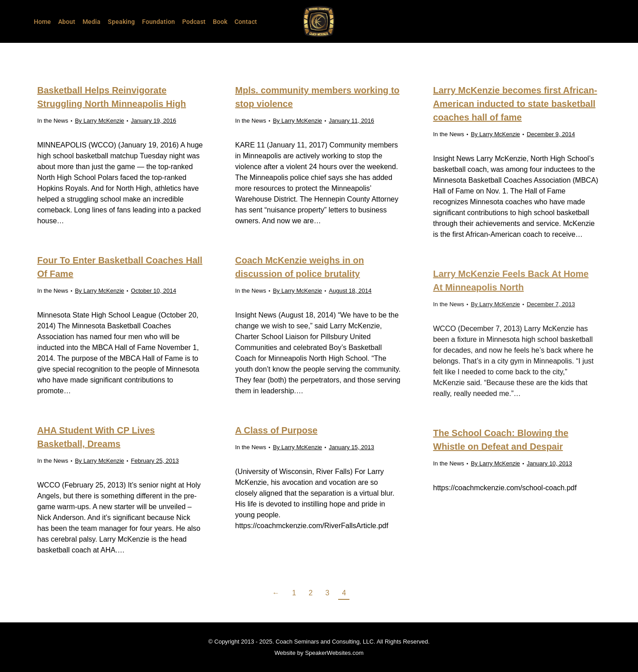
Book (220, 22)
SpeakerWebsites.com (334, 653)
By (99, 121)
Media (92, 22)
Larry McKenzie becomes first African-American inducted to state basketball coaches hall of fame (515, 104)
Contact (246, 22)
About (67, 22)
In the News (53, 121)
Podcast (194, 22)
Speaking (121, 22)
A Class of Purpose (277, 430)
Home (42, 22)
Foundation (158, 22)
